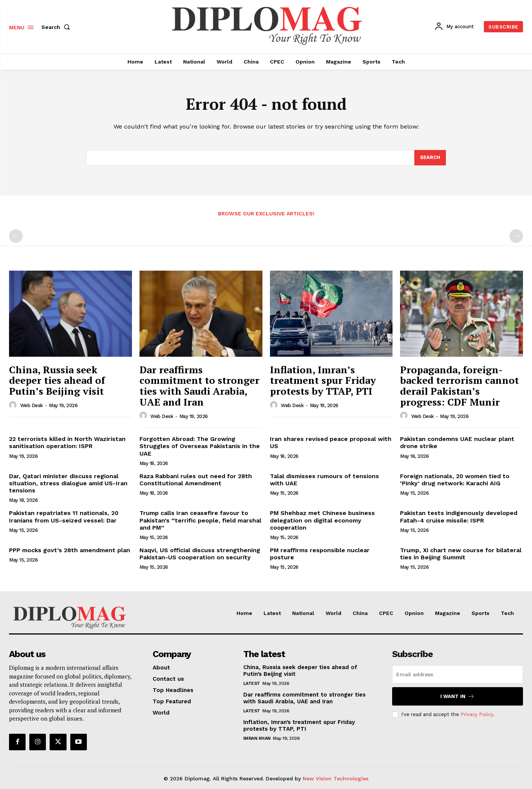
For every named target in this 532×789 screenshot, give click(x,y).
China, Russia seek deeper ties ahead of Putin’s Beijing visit (57, 380)
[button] (57, 27)
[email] (458, 674)
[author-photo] (14, 405)
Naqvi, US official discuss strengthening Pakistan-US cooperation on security (200, 554)
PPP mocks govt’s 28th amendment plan (70, 550)
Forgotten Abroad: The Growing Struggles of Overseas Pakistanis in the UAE (200, 446)
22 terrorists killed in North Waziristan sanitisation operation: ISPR (67, 442)
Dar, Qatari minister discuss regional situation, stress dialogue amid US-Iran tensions (68, 483)
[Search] (430, 158)
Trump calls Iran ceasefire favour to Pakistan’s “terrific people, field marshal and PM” (200, 520)
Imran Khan (257, 738)
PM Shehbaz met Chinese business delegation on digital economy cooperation (322, 520)
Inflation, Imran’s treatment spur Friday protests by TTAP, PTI (323, 380)
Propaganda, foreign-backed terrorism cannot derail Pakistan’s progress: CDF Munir (459, 386)
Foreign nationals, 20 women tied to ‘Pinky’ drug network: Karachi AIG (455, 480)
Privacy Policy (477, 714)
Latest (252, 683)
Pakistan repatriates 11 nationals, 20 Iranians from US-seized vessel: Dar (64, 516)
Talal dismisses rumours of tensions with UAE (324, 480)
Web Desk (32, 405)
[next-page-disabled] (516, 236)
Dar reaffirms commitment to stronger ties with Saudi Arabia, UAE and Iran (199, 386)
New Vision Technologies (336, 778)
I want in (457, 696)
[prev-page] (16, 236)
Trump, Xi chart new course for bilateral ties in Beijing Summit (461, 554)
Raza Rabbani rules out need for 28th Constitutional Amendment (196, 480)
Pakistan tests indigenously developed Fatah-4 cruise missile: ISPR (459, 516)
